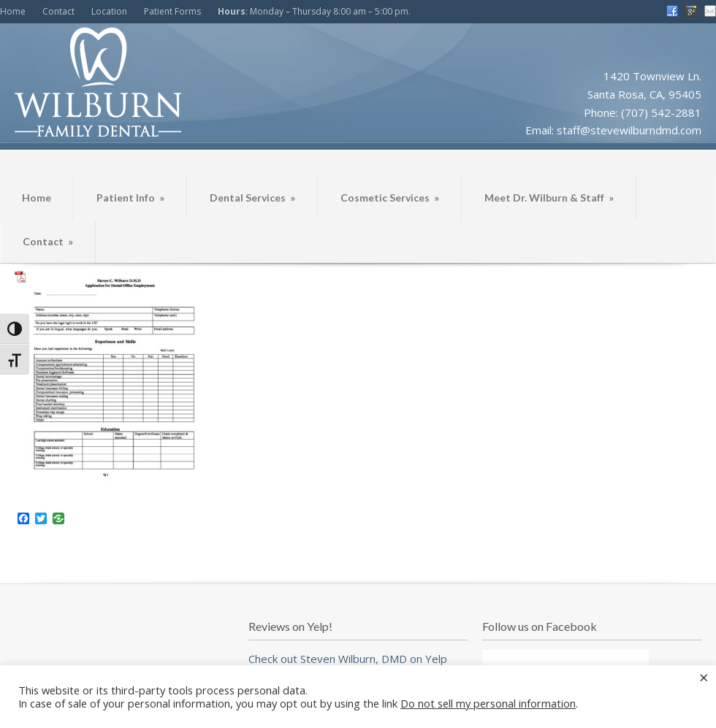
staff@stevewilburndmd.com (629, 130)
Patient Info (130, 198)
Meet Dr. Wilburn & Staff (549, 198)
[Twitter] (41, 519)
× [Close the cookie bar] (704, 677)
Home (13, 11)
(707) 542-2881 (661, 112)
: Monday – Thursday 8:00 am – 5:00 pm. (314, 11)
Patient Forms (172, 11)
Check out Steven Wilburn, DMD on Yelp (348, 659)
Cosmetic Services (390, 198)
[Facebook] (23, 519)
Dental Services (252, 198)
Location (109, 11)
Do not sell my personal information (488, 703)
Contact (58, 11)
